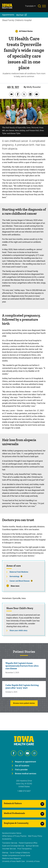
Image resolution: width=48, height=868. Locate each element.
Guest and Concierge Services (13, 846)
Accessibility (7, 839)
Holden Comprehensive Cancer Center (16, 856)
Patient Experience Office (28, 843)
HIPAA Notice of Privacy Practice (14, 836)
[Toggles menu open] (44, 6)
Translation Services (10, 843)
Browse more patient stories (24, 703)
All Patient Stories (24, 31)
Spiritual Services (32, 846)
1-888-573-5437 (24, 791)
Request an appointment (25, 762)
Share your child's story (18, 630)
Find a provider (21, 770)
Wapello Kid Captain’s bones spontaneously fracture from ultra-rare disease (22, 666)
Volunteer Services (9, 849)
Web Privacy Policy (35, 836)
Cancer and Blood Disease (20, 581)
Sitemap (5, 853)
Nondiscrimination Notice (12, 833)
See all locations (22, 766)
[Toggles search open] (40, 6)
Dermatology (14, 576)
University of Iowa (33, 861)
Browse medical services (26, 774)
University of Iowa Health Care (13, 861)
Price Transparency (25, 849)
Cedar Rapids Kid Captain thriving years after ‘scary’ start (22, 686)
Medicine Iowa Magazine (11, 858)
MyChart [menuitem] (20, 15)
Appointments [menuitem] (8, 15)
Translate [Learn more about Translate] (29, 6)
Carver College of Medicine (20, 853)
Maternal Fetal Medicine (19, 572)
